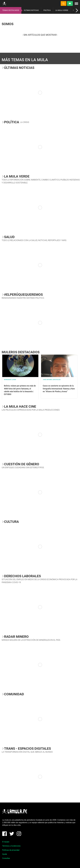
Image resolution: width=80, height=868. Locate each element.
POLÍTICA (47, 10)
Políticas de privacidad (11, 850)
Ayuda (5, 854)
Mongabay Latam (10, 380)
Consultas (6, 858)
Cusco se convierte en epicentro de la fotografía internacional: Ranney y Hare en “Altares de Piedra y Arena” (59, 389)
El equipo (6, 842)
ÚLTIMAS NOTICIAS (31, 10)
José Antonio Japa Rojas (52, 380)
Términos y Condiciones (11, 846)
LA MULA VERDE (62, 10)
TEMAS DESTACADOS (11, 10)
